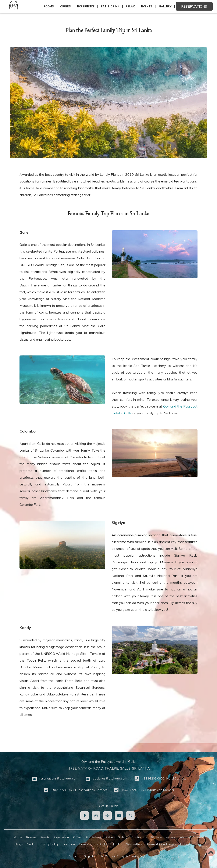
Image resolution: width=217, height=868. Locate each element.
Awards (198, 837)
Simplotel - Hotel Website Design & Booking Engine (116, 856)
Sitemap (74, 856)
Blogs (19, 844)
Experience (86, 6)
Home (18, 837)
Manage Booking (190, 844)
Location (69, 844)
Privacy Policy (49, 844)
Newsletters (134, 844)
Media (31, 844)
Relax (130, 6)
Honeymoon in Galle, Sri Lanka (100, 844)
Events (147, 6)
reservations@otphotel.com (59, 778)
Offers (65, 6)
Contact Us (139, 837)
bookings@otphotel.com (110, 778)
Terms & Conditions (160, 844)
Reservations (194, 6)
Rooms (49, 6)
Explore (156, 837)
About (184, 837)
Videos (171, 837)
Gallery (165, 6)
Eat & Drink (110, 6)
